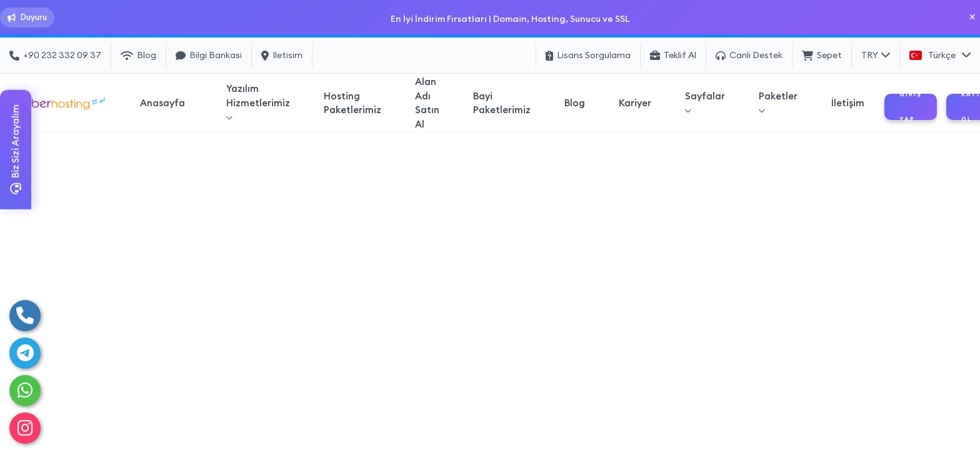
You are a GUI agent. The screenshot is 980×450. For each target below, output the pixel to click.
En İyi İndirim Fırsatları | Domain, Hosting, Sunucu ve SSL (510, 18)
